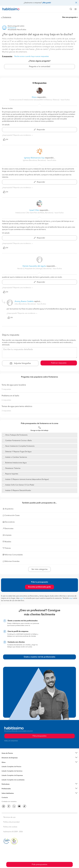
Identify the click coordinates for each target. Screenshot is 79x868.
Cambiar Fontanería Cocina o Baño (19, 441)
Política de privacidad (11, 822)
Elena (34, 97)
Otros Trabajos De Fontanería (16, 435)
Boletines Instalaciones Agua (16, 463)
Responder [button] (39, 130)
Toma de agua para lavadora (14, 385)
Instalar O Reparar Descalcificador (18, 491)
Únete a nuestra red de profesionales (39, 657)
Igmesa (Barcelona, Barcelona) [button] (35, 160)
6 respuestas (6, 400)
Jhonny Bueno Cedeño (24, 301)
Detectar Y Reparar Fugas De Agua (18, 452)
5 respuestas (7, 56)
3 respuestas (6, 411)
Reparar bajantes (12, 474)
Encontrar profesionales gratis (39, 587)
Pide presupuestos (39, 865)
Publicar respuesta (59, 363)
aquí (21, 598)
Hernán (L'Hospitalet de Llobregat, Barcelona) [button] (35, 269)
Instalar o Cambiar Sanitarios (16, 457)
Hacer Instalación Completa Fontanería (20, 446)
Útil (6, 139)
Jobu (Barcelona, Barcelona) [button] (25, 304)
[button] (39, 753)
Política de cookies (10, 827)
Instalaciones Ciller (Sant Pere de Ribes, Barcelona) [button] (35, 213)
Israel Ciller (34, 210)
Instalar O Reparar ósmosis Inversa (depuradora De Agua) (27, 479)
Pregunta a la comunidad (40, 67)
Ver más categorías (39, 569)
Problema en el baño (10, 396)
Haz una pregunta (69, 17)
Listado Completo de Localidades (13, 780)
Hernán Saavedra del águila (34, 266)
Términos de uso (9, 817)
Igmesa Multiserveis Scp (34, 158)
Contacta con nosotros (9, 802)
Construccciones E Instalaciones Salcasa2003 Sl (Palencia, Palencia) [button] (35, 100)
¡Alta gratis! (47, 3)
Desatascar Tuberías (13, 468)
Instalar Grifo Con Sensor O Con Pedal (20, 485)
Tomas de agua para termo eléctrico (17, 406)
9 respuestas (6, 389)
